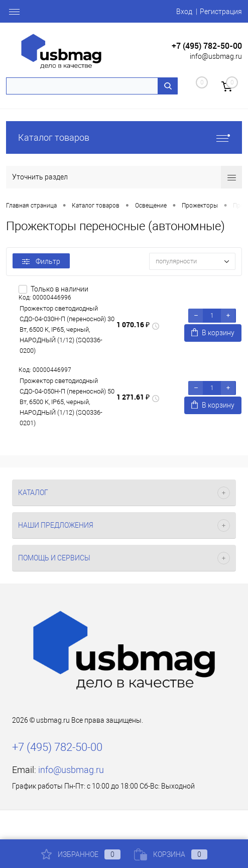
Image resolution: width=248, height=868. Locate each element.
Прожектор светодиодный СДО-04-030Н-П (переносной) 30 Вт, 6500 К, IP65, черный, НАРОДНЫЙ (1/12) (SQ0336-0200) (67, 329)
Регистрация (221, 12)
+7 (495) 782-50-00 (207, 46)
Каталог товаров (124, 137)
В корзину (213, 332)
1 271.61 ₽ (133, 397)
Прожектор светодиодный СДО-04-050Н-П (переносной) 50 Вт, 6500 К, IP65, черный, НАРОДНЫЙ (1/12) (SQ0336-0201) (67, 402)
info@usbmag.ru (216, 56)
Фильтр (41, 261)
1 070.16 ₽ (133, 324)
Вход (184, 12)
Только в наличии (59, 289)
